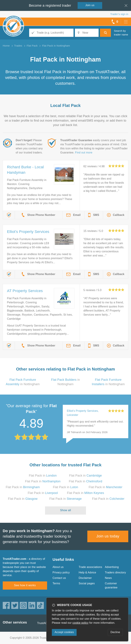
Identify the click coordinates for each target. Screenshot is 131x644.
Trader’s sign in (119, 14)
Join (90, 5)
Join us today (108, 536)
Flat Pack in (43, 476)
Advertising (112, 567)
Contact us (59, 578)
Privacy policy (61, 572)
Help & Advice (87, 572)
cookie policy (81, 623)
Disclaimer (85, 578)
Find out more (84, 153)
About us (58, 567)
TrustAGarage (46, 623)
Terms (56, 583)
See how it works (25, 585)
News (108, 578)
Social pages (87, 583)
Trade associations (90, 567)
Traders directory (115, 572)
